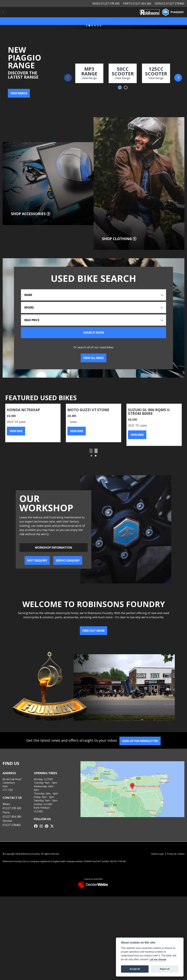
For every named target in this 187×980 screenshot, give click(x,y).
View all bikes (93, 358)
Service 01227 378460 (169, 3)
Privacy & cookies (176, 854)
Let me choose (158, 959)
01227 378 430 (12, 808)
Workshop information (54, 548)
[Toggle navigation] (3, 12)
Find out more (93, 631)
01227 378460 (12, 825)
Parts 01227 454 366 (137, 3)
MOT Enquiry (37, 560)
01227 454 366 (12, 817)
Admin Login (157, 854)
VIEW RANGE (19, 93)
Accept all (135, 969)
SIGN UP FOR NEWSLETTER (141, 741)
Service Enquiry (68, 560)
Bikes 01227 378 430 (106, 3)
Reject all (165, 969)
